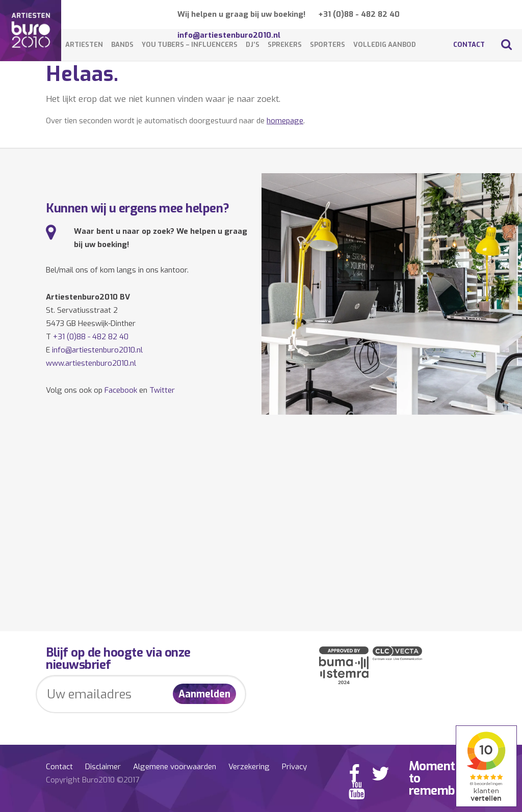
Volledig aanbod (385, 45)
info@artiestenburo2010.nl (97, 350)
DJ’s (253, 45)
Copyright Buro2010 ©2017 (93, 780)
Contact (469, 45)
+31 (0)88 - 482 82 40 (359, 14)
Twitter (162, 390)
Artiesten (84, 45)
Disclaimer (103, 767)
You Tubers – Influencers (190, 45)
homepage (285, 121)
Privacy (294, 767)
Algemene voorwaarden (175, 767)
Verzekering (249, 767)
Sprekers (285, 45)
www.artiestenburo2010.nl (91, 363)
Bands (122, 45)
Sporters (328, 45)
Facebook (121, 390)
